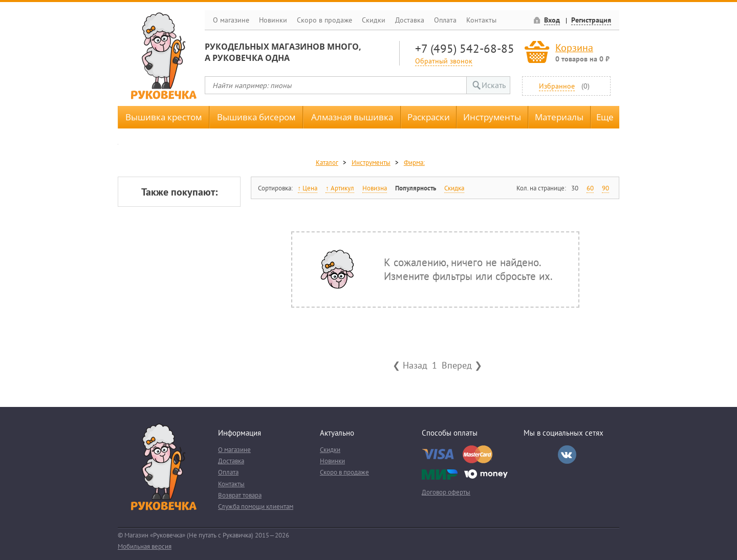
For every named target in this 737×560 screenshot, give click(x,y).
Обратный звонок (444, 61)
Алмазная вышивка (352, 117)
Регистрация (591, 20)
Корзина (574, 47)
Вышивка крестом (164, 117)
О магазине (231, 20)
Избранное (557, 86)
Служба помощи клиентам (256, 507)
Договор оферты (446, 492)
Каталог (327, 163)
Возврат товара (240, 495)
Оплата (445, 20)
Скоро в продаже (324, 20)
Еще (605, 117)
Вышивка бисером (256, 117)
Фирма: (414, 163)
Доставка (410, 20)
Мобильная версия (145, 546)
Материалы (559, 117)
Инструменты (492, 117)
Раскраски (429, 117)
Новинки (273, 20)
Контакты (481, 20)
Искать (494, 85)
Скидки (374, 20)
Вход (552, 20)
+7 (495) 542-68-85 (465, 48)
